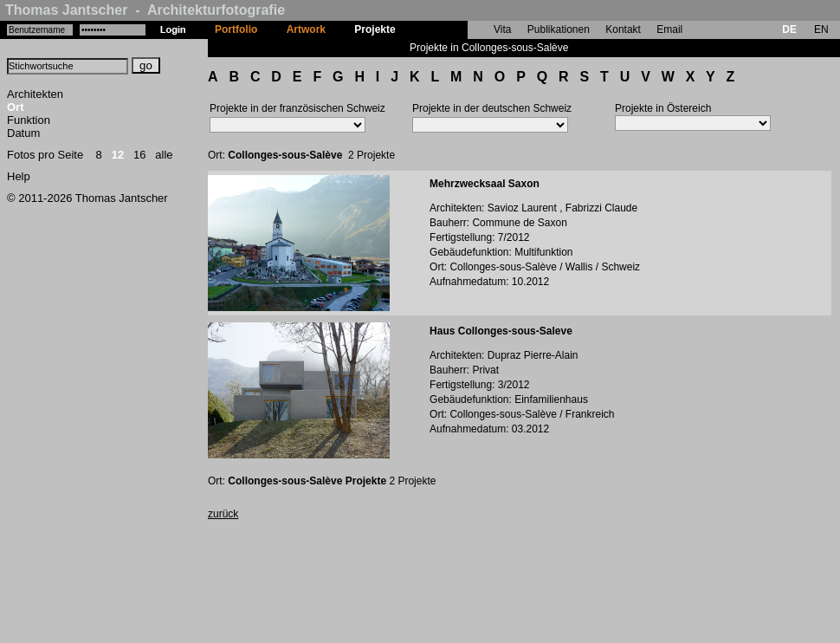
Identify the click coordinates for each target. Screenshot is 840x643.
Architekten (35, 94)
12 (118, 155)
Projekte (375, 29)
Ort (16, 107)
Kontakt (623, 29)
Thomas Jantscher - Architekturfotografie (145, 10)
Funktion (29, 120)
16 (139, 155)
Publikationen (559, 29)
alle (164, 155)
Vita (502, 29)
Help (19, 176)
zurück (223, 514)
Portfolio (236, 29)
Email (669, 29)
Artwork (306, 29)
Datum (23, 133)
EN (821, 29)
